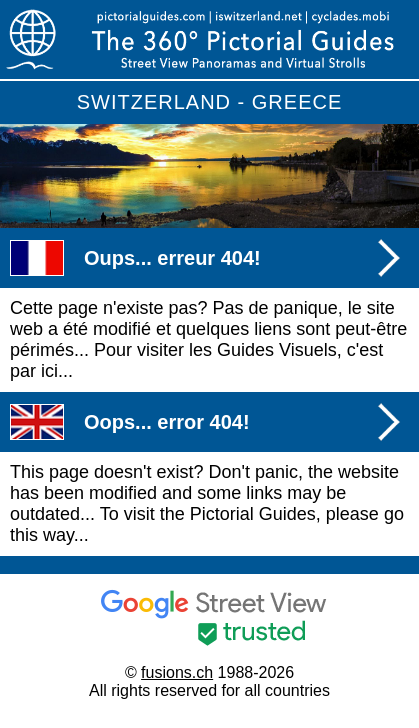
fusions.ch (177, 672)
